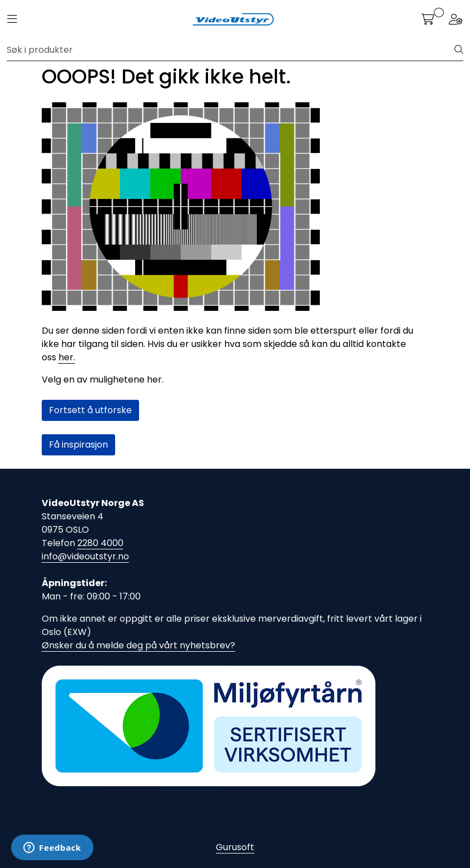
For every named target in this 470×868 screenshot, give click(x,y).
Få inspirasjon (78, 445)
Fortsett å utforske (90, 410)
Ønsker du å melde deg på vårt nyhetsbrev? (138, 645)
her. (67, 357)
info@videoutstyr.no (85, 556)
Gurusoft (235, 847)
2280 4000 (100, 543)
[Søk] (231, 50)
